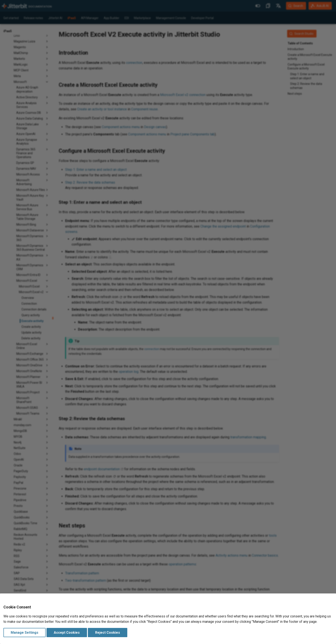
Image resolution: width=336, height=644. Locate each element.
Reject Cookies (108, 633)
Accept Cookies (67, 633)
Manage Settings (25, 633)
